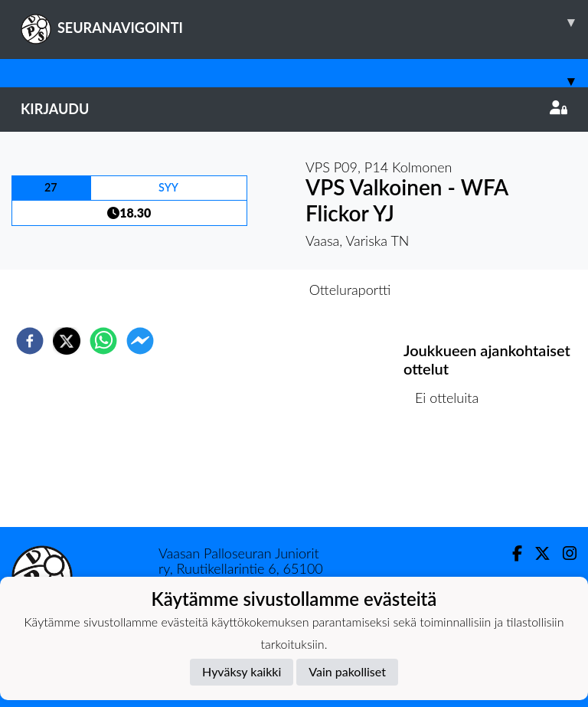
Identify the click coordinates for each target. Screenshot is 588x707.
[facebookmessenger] (140, 341)
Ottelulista (453, 475)
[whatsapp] (103, 341)
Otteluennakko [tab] (241, 290)
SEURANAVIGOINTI (304, 22)
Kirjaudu (294, 109)
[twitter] (67, 341)
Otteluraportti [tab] (350, 290)
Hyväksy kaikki (242, 671)
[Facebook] (511, 553)
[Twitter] (536, 553)
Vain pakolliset (347, 671)
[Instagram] (563, 553)
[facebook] (30, 341)
